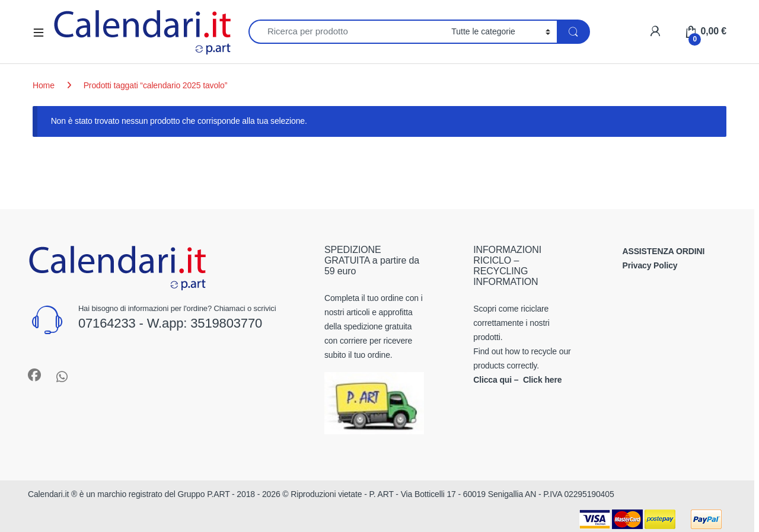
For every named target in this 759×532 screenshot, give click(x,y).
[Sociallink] (34, 375)
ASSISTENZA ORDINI (664, 251)
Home (44, 85)
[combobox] (347, 32)
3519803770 (226, 323)
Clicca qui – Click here (517, 380)
